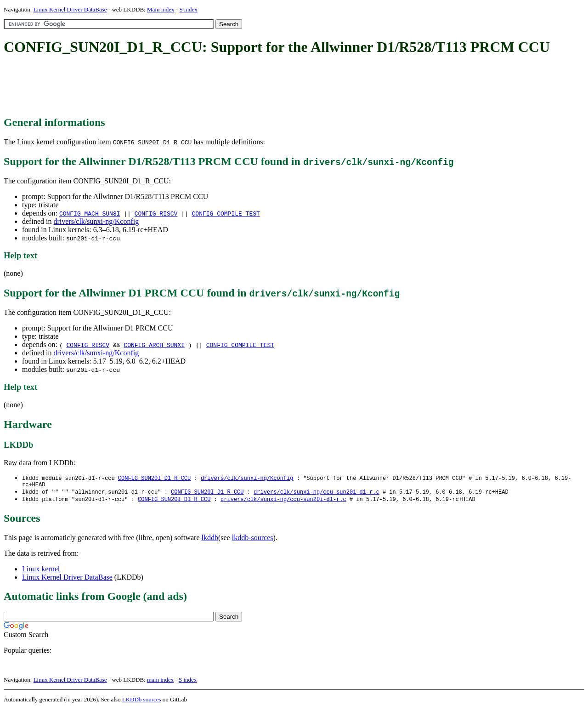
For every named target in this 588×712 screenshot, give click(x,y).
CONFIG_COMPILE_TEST (226, 213)
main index (160, 682)
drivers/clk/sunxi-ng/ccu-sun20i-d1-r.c (317, 494)
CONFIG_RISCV (156, 213)
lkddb (210, 540)
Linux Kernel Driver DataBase (70, 9)
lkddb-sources (253, 540)
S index (188, 9)
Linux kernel (41, 572)
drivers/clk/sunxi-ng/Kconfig (96, 221)
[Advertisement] (171, 86)
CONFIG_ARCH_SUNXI (154, 345)
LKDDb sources (142, 702)
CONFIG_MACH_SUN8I (90, 213)
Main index (161, 9)
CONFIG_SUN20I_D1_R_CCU (154, 478)
